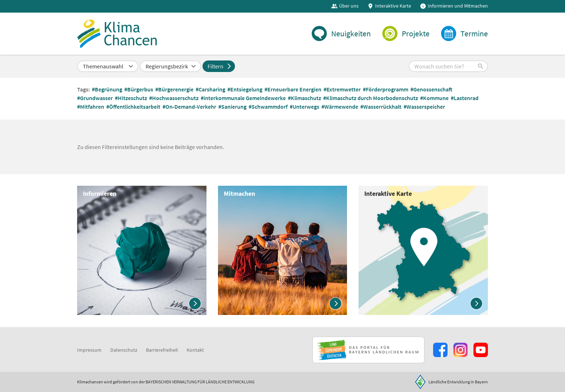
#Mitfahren (91, 108)
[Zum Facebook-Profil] (440, 350)
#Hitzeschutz (132, 99)
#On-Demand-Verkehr (190, 108)
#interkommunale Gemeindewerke (244, 99)
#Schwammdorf (269, 108)
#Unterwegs (305, 108)
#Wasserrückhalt (381, 108)
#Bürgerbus (139, 91)
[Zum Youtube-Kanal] (481, 350)
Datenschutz (124, 350)
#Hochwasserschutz (174, 99)
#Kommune (435, 99)
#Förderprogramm (386, 91)
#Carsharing (211, 91)
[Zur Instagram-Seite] (461, 350)
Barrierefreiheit (162, 350)
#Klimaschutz (305, 99)
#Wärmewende (340, 108)
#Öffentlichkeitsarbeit (134, 108)
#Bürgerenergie (175, 91)
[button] (448, 68)
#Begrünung (108, 91)
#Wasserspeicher (425, 108)
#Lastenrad (465, 99)
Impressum (89, 350)
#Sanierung (233, 108)
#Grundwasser (95, 99)
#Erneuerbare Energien (293, 91)
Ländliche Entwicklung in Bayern (458, 382)
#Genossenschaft (432, 91)
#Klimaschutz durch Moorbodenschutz (371, 99)
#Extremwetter (343, 91)
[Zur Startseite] (118, 35)
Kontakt (195, 350)
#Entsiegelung (245, 91)
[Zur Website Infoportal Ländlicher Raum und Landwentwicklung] (368, 350)
